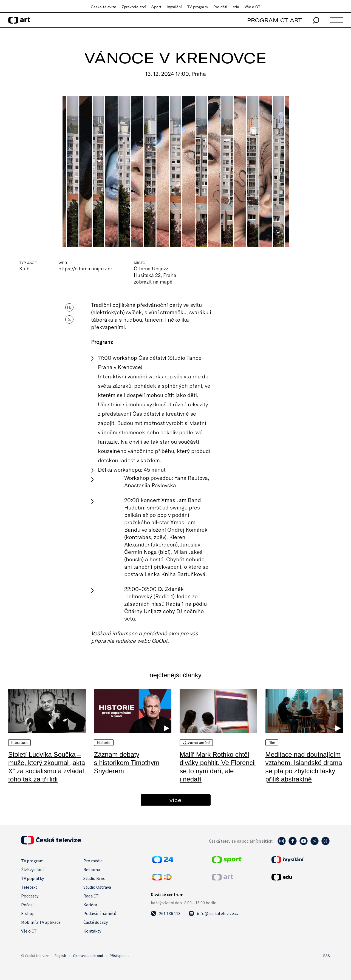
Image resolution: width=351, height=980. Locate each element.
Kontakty (92, 931)
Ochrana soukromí (88, 956)
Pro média (93, 861)
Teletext (29, 887)
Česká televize (104, 7)
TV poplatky (32, 878)
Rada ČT (91, 896)
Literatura (19, 743)
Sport (156, 7)
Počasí (27, 905)
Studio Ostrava (97, 887)
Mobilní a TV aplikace (41, 922)
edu (236, 7)
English (60, 956)
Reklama (92, 869)
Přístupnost (119, 956)
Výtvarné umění (196, 743)
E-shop (28, 913)
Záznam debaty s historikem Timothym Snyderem (127, 763)
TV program (197, 7)
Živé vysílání (32, 869)
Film (272, 743)
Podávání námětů (100, 913)
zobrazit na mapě (153, 282)
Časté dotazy (96, 922)
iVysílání (174, 7)
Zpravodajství (134, 7)
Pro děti (220, 7)
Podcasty (30, 896)
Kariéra (90, 905)
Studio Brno (94, 878)
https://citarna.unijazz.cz (85, 268)
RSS (327, 956)
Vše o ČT (252, 7)
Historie (104, 743)
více (175, 800)
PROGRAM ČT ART (274, 20)
